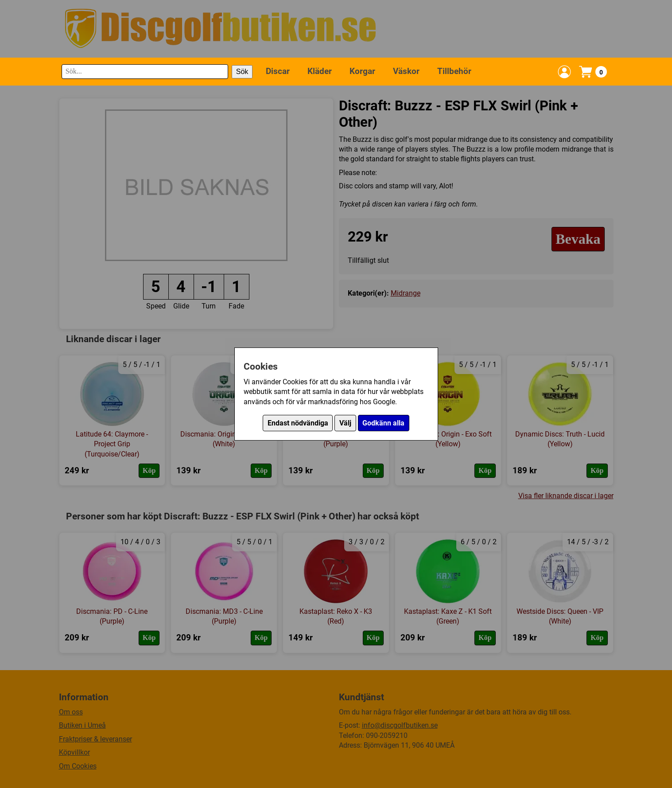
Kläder (320, 71)
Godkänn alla (383, 423)
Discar (278, 71)
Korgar (362, 71)
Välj (345, 423)
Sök (242, 72)
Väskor (406, 71)
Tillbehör (454, 71)
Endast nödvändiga (298, 423)
